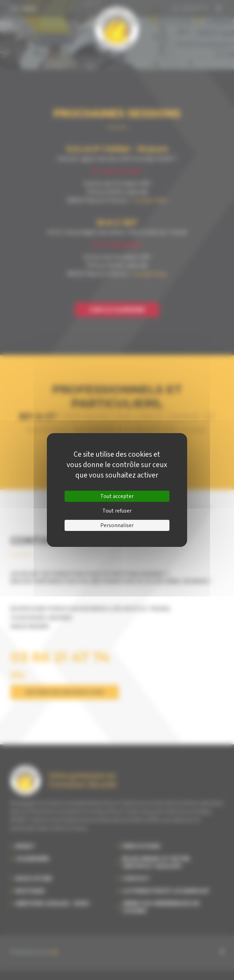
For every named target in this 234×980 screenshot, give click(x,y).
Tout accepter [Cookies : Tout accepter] (117, 496)
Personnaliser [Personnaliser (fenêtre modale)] (117, 525)
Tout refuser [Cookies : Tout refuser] (117, 511)
